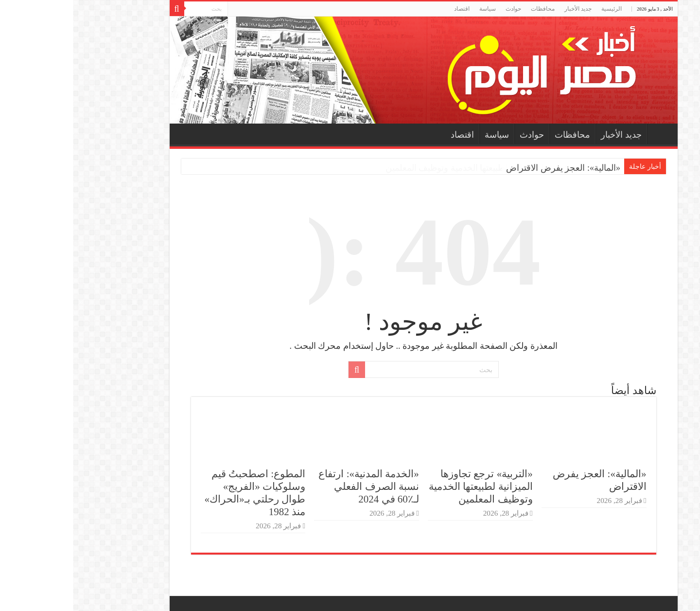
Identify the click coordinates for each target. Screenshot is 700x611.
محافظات (469, 9)
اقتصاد (388, 9)
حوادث (440, 9)
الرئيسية (538, 9)
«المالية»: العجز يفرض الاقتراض (490, 168)
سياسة (414, 9)
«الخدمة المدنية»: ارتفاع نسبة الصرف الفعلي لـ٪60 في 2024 (295, 486)
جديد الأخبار (505, 9)
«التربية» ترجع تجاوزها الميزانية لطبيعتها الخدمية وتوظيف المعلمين (407, 486)
